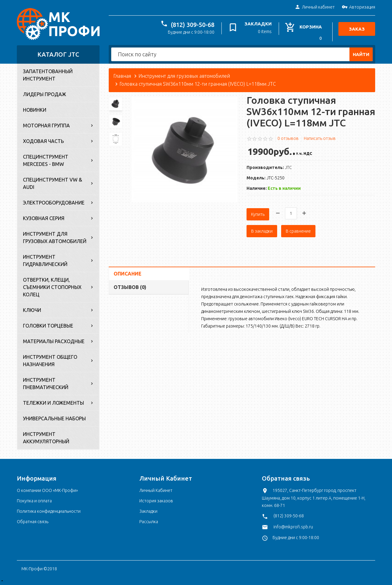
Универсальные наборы (54, 418)
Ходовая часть (43, 141)
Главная (122, 76)
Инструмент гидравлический (45, 261)
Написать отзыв (320, 138)
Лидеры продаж (45, 94)
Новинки (35, 110)
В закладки (262, 229)
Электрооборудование (54, 203)
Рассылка (149, 522)
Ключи (32, 310)
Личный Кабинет (156, 490)
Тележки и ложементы (53, 403)
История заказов (156, 501)
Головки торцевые (48, 326)
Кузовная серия (44, 218)
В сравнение (298, 229)
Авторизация (358, 7)
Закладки (148, 511)
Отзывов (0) (130, 285)
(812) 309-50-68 (194, 25)
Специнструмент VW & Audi (53, 183)
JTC (288, 167)
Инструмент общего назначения (50, 361)
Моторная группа (46, 126)
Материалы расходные (54, 341)
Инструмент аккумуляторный (46, 438)
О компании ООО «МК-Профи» (47, 490)
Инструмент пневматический (46, 384)
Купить (258, 212)
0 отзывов (288, 138)
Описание (128, 272)
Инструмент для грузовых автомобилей (55, 238)
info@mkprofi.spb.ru (293, 527)
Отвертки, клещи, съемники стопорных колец (52, 287)
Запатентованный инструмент (48, 75)
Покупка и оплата (34, 501)
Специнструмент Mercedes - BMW (46, 160)
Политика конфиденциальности (49, 511)
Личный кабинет (315, 7)
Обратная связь (33, 522)
